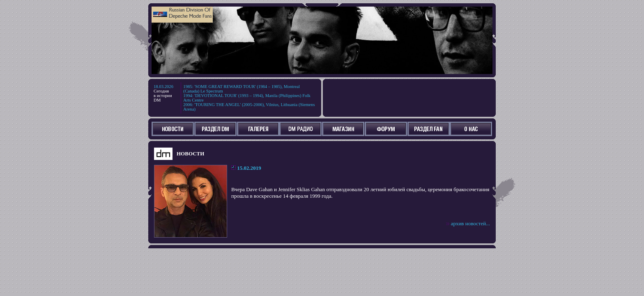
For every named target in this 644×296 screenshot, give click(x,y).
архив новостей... (470, 223)
